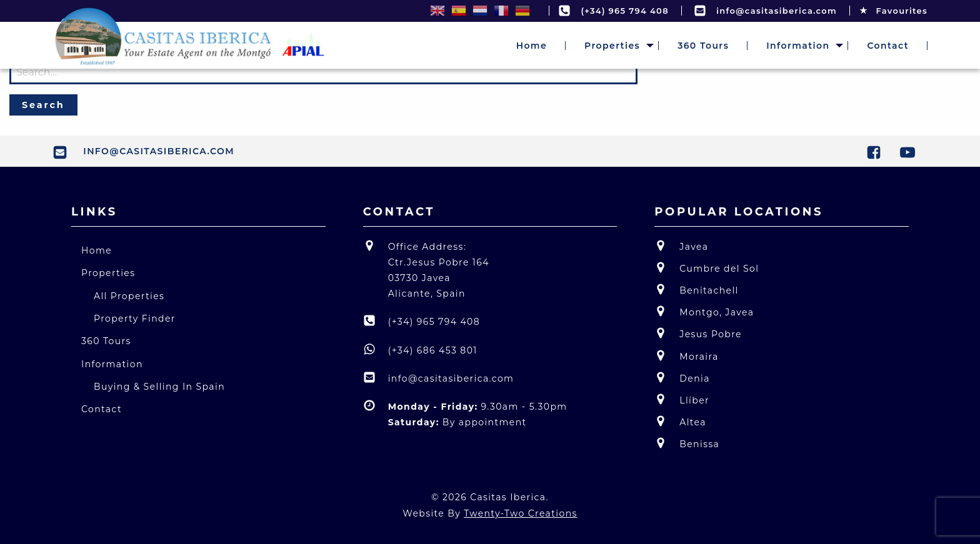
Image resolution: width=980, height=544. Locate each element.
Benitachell (696, 289)
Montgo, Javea (704, 311)
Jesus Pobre (698, 333)
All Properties (129, 296)
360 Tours (703, 46)
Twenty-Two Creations (521, 513)
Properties (612, 46)
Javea (681, 246)
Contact (888, 46)
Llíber (682, 399)
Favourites (893, 11)
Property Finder (135, 319)
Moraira (686, 356)
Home (532, 46)
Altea (680, 421)
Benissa (687, 443)
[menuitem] (532, 46)
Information (798, 46)
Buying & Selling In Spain (159, 387)
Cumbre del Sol (707, 268)
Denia (682, 378)
